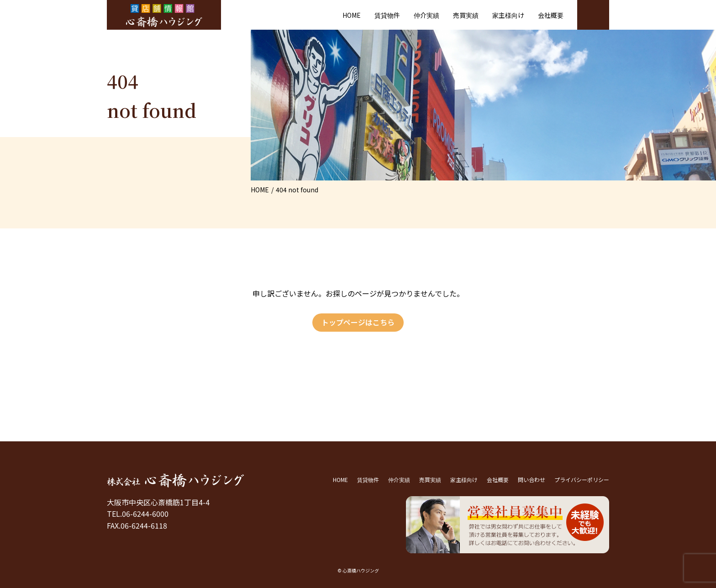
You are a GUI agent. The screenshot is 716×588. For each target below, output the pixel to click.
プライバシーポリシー (582, 479)
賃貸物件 (387, 15)
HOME (352, 15)
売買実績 (466, 15)
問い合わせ (532, 479)
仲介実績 (426, 15)
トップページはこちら (358, 322)
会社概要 (551, 15)
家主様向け (508, 15)
